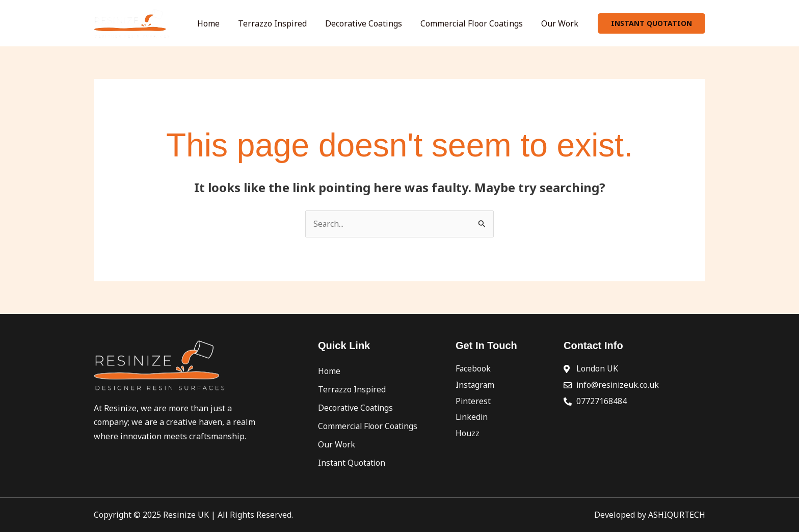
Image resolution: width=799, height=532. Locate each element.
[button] (651, 23)
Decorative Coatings (379, 23)
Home (236, 23)
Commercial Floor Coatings (481, 23)
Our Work (563, 23)
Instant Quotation (352, 463)
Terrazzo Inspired (294, 23)
